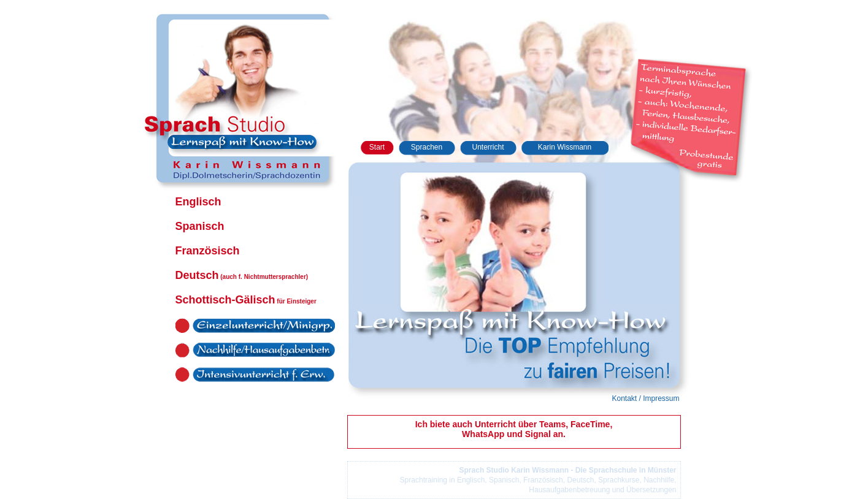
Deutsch (242, 275)
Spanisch (200, 226)
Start (377, 147)
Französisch (208, 251)
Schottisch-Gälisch (246, 300)
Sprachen (427, 147)
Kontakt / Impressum (645, 398)
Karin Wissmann (565, 147)
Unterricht (488, 147)
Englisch (198, 202)
